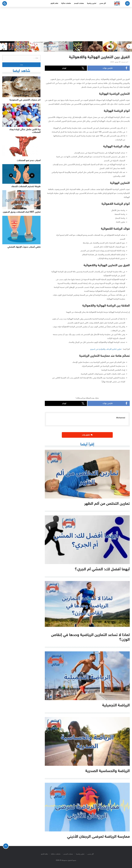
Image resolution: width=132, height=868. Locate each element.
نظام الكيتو (54, 3)
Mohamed (121, 418)
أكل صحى (103, 3)
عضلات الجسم (79, 3)
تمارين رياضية (92, 3)
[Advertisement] (66, 24)
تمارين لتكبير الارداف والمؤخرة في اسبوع (106, 349)
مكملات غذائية (66, 3)
